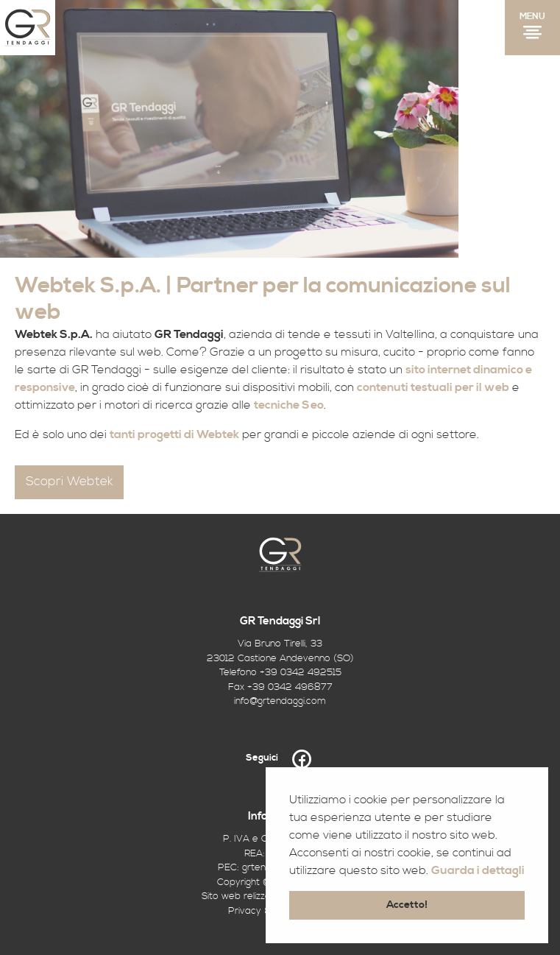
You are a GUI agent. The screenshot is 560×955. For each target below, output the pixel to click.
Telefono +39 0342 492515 (280, 672)
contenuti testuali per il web (433, 387)
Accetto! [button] (407, 905)
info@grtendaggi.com (280, 701)
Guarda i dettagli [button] (478, 870)
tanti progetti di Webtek (174, 434)
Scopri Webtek (69, 482)
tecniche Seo (289, 405)
